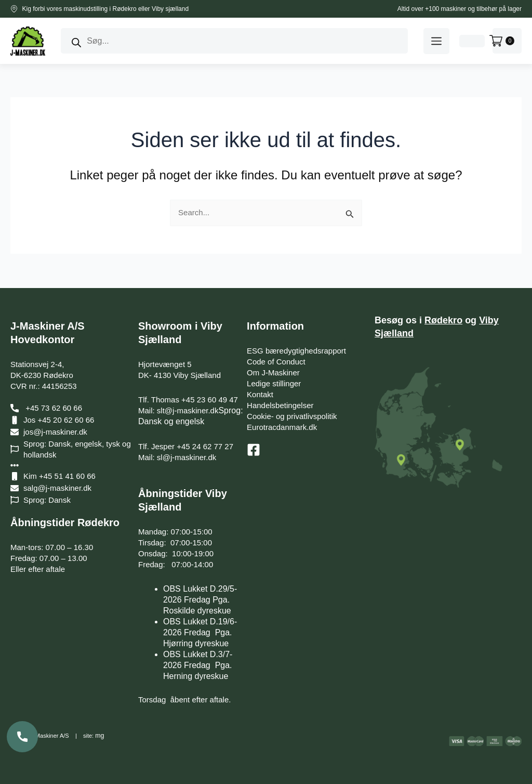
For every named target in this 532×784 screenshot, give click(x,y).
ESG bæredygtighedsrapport (296, 351)
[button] (436, 41)
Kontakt (260, 394)
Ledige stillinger (274, 383)
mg (99, 736)
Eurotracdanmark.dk (282, 427)
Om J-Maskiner (273, 373)
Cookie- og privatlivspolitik (292, 416)
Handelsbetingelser (280, 405)
